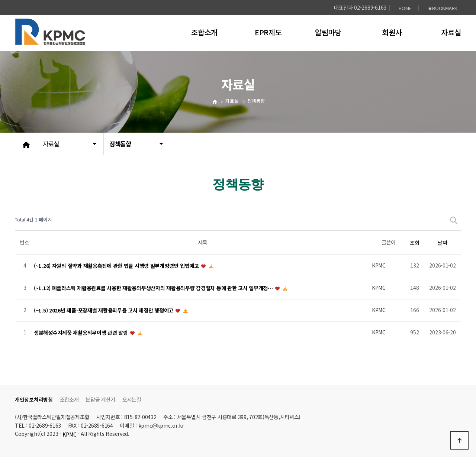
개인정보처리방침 (34, 399)
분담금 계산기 (100, 399)
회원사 (392, 32)
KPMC (69, 434)
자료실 (451, 32)
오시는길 (132, 399)
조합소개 (204, 32)
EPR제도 (268, 32)
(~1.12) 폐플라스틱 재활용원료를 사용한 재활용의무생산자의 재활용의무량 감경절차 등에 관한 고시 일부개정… (154, 288)
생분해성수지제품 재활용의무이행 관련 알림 (82, 333)
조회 (414, 243)
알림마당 (328, 32)
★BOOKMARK (443, 8)
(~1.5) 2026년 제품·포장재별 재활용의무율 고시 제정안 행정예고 (104, 310)
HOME (405, 8)
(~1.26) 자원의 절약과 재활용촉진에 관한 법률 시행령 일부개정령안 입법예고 (117, 266)
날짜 (442, 243)
